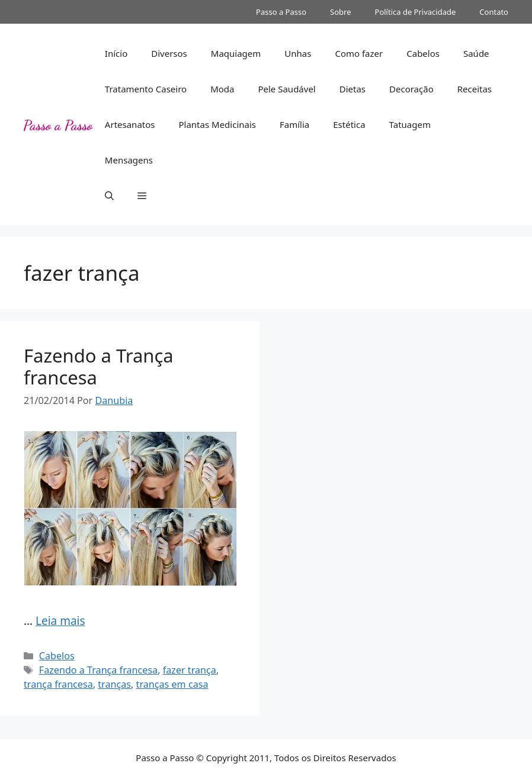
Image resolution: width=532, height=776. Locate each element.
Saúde (476, 53)
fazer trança (190, 670)
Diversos (169, 53)
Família (294, 124)
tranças (114, 684)
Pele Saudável (286, 89)
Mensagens (129, 160)
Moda (222, 89)
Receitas (475, 89)
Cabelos (423, 53)
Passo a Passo (281, 12)
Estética (349, 124)
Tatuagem (410, 124)
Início (116, 53)
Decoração (411, 89)
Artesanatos (130, 124)
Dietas (352, 89)
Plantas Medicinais (217, 124)
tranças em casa (172, 684)
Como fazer (359, 53)
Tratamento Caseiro (146, 89)
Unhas (298, 53)
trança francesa (58, 684)
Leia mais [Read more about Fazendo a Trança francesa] (60, 621)
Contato (494, 12)
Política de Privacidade (416, 12)
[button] (109, 195)
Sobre (340, 12)
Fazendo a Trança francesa (99, 366)
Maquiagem (236, 53)
